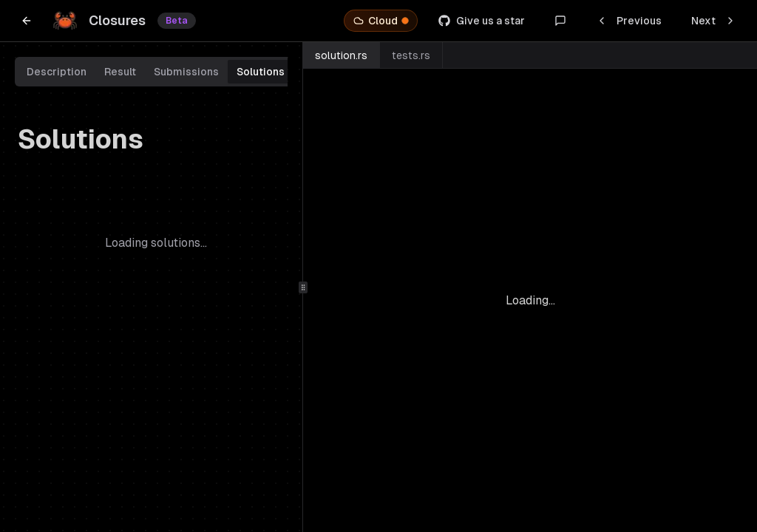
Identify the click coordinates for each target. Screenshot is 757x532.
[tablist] (156, 72)
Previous (629, 21)
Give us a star (482, 21)
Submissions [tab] (186, 72)
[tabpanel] (156, 221)
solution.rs (341, 55)
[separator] (303, 287)
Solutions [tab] (261, 72)
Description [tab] (57, 72)
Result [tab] (120, 72)
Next (714, 21)
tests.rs (411, 55)
